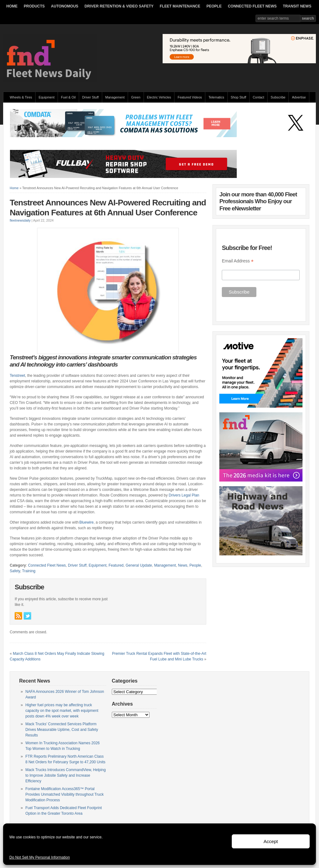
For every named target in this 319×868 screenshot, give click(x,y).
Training (29, 571)
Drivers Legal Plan (184, 495)
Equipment (47, 97)
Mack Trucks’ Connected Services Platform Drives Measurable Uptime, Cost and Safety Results (62, 730)
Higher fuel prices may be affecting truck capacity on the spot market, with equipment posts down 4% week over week (62, 711)
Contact (258, 97)
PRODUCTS (34, 6)
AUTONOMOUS (65, 6)
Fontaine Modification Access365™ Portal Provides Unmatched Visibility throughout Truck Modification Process (64, 794)
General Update (139, 565)
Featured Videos (190, 97)
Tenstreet (17, 376)
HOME (12, 6)
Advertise (299, 97)
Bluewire (86, 522)
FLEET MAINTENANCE (180, 6)
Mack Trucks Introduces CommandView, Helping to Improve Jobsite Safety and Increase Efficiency (65, 775)
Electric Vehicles (159, 97)
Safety (15, 571)
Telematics (216, 97)
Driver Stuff (90, 97)
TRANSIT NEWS (297, 6)
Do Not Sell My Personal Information (40, 857)
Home (14, 188)
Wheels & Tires (21, 97)
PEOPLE (214, 6)
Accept (271, 841)
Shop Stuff (239, 97)
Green (136, 97)
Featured (116, 565)
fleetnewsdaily (20, 220)
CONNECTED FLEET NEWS (252, 6)
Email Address (238, 261)
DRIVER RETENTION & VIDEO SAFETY (119, 6)
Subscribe (278, 97)
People (195, 565)
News (183, 565)
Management (115, 97)
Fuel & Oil (68, 97)
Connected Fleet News (47, 565)
